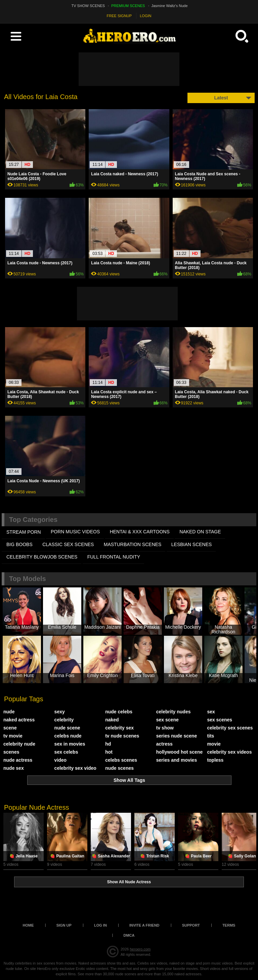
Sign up (64, 925)
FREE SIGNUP (119, 16)
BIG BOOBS (19, 544)
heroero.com (140, 949)
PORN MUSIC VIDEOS (75, 532)
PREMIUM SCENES (128, 6)
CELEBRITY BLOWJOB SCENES (42, 557)
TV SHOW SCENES (88, 6)
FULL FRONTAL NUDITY (114, 557)
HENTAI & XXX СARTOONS (140, 532)
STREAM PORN (24, 532)
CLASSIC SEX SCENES (68, 544)
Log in (100, 925)
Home (28, 925)
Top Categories (33, 520)
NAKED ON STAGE (200, 532)
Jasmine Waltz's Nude (170, 6)
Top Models (28, 579)
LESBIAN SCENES (192, 544)
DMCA (129, 935)
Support (191, 925)
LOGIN (145, 16)
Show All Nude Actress (129, 882)
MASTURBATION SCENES (133, 544)
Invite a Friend (144, 925)
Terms (229, 925)
